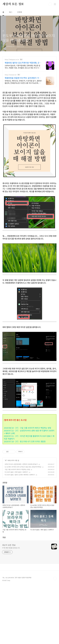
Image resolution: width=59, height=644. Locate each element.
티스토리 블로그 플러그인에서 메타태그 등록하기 (20, 533)
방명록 (20, 12)
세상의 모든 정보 (13, 4)
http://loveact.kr (11, 75)
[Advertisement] (29, 104)
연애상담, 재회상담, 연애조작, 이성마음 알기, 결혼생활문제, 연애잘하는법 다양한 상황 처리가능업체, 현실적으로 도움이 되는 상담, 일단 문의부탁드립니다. (23, 82)
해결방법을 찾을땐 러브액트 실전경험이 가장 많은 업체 (23, 78)
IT (6, 519)
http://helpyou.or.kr (12, 60)
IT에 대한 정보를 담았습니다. (11, 607)
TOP (55, 637)
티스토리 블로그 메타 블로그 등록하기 (16, 531)
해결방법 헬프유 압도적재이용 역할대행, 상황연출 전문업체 (23, 63)
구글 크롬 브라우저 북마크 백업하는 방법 (17, 528)
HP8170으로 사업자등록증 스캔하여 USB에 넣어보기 (21, 523)
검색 (50, 4)
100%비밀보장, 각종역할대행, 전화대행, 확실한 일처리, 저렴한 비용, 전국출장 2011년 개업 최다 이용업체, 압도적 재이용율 (23, 67)
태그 (11, 12)
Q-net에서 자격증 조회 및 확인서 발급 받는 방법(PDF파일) (23, 526)
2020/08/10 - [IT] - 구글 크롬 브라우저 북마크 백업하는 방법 (27, 457)
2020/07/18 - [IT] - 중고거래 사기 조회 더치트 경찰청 (25, 471)
